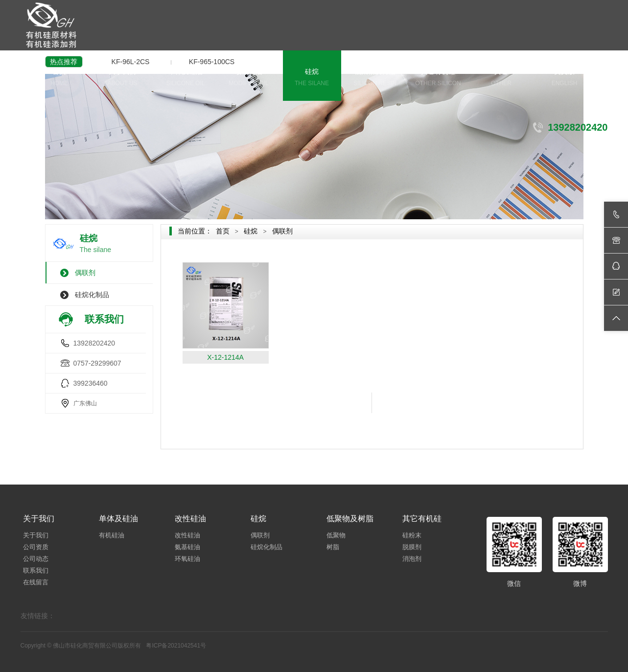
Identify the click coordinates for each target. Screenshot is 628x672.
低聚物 (336, 535)
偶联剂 (85, 273)
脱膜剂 (412, 547)
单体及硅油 (186, 78)
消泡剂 (412, 559)
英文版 (565, 78)
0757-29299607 (97, 363)
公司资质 (36, 547)
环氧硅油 (187, 559)
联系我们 (36, 570)
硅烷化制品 (92, 295)
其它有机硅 (438, 78)
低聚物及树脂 (375, 78)
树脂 (333, 547)
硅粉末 (412, 535)
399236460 (91, 383)
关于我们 (123, 78)
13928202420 (94, 343)
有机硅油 (112, 535)
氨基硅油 (187, 547)
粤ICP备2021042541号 (176, 646)
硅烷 (312, 78)
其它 (501, 78)
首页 (59, 78)
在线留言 (36, 582)
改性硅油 (249, 78)
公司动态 (36, 559)
